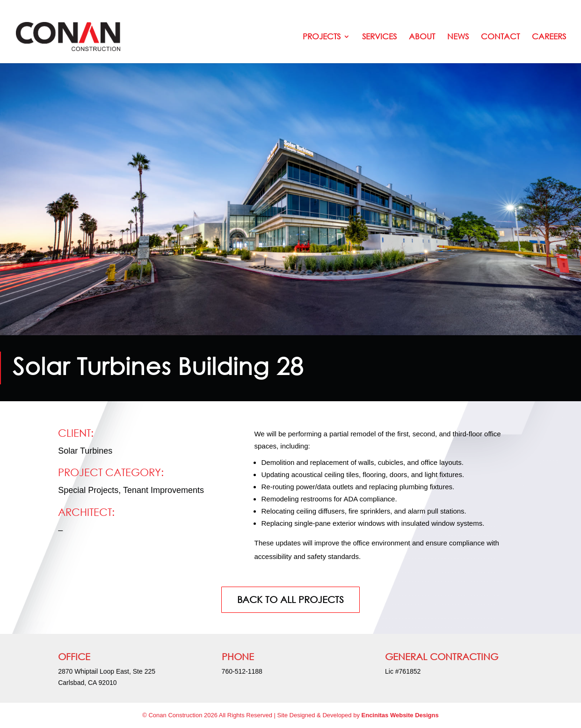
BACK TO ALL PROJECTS (290, 599)
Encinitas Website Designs (400, 715)
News (458, 37)
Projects (322, 37)
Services (379, 37)
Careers (549, 37)
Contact (500, 37)
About (422, 37)
